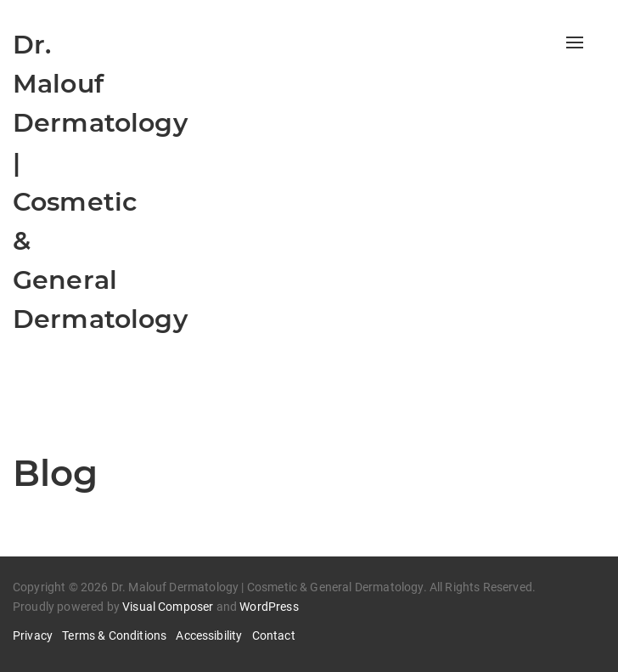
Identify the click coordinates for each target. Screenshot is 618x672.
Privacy (33, 635)
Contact (274, 635)
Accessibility (209, 635)
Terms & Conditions (114, 635)
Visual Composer (168, 607)
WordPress (269, 607)
